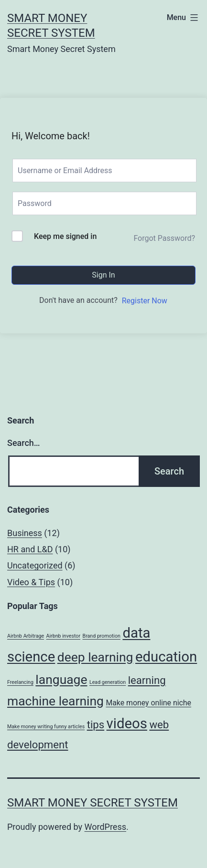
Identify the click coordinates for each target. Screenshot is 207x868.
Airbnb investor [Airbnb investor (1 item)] (63, 636)
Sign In (103, 275)
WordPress (105, 827)
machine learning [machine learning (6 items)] (55, 701)
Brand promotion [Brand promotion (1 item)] (102, 636)
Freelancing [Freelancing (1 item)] (20, 682)
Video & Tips (31, 582)
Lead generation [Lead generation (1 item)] (108, 682)
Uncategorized (35, 565)
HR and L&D (30, 549)
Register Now (145, 301)
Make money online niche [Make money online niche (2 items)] (148, 703)
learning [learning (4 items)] (147, 680)
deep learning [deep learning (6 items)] (95, 657)
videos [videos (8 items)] (127, 723)
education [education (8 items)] (166, 657)
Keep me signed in (65, 236)
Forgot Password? (164, 238)
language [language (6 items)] (61, 679)
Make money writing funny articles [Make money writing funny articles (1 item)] (46, 727)
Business (25, 533)
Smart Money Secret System (93, 803)
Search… (24, 443)
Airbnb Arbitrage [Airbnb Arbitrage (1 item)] (26, 636)
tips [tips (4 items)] (96, 724)
